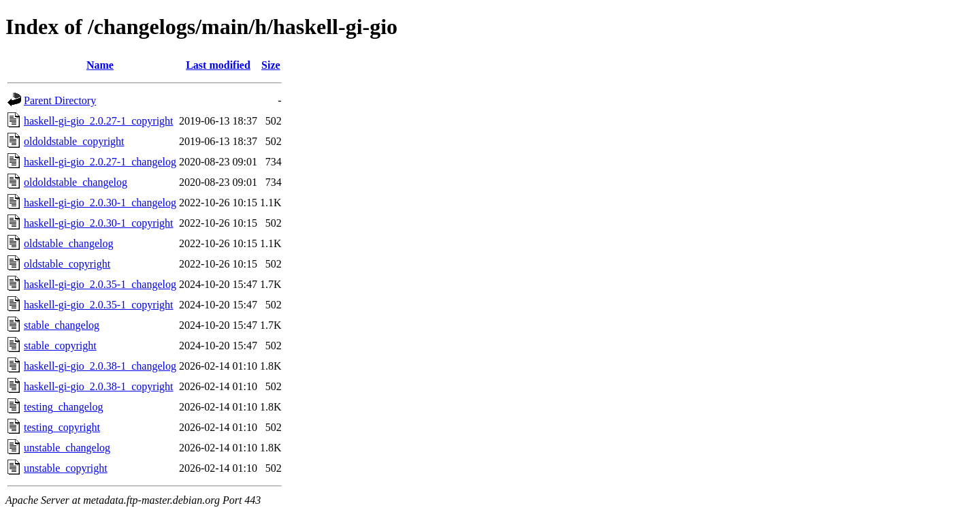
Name (100, 65)
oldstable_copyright (67, 264)
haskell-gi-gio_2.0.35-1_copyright (99, 305)
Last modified (218, 65)
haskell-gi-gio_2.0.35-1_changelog (100, 284)
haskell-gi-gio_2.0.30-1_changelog (100, 203)
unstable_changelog (67, 448)
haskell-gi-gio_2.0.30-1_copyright (99, 223)
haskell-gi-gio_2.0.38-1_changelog (100, 366)
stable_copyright (60, 346)
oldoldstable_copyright (74, 141)
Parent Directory (60, 100)
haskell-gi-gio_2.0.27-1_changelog (100, 162)
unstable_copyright (66, 468)
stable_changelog (62, 325)
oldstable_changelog (69, 243)
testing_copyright (62, 427)
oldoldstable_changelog (76, 182)
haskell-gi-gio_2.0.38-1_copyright (99, 386)
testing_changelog (63, 407)
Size (271, 65)
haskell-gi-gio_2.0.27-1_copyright (99, 121)
